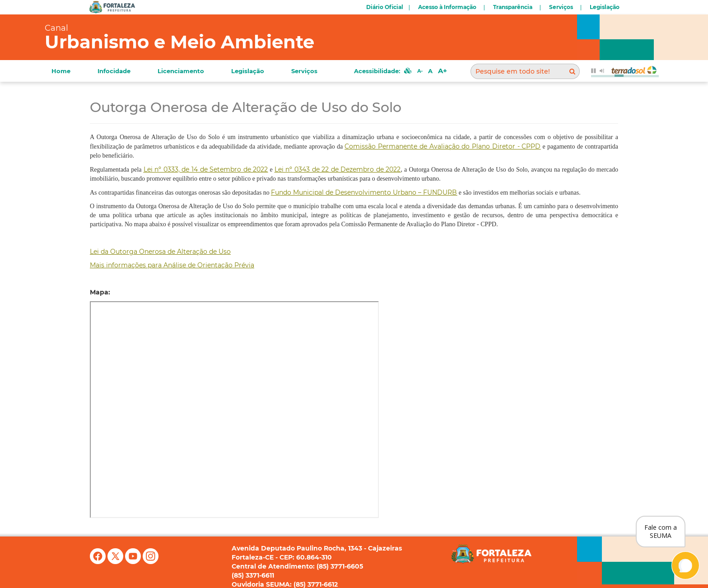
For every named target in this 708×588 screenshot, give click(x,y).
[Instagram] (151, 562)
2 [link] (338, 169)
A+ (442, 71)
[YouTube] (134, 562)
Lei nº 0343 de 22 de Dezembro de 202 (336, 169)
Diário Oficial (385, 7)
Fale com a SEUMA (661, 531)
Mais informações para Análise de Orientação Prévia (172, 265)
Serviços (561, 7)
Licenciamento (181, 71)
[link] (206, 169)
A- (420, 71)
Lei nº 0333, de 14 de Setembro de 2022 (206, 169)
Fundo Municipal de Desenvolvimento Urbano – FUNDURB (364, 192)
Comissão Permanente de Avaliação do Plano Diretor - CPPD (442, 146)
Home (61, 71)
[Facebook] (99, 562)
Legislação (605, 7)
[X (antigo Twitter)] (116, 562)
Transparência (513, 7)
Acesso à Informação (447, 7)
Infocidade (114, 71)
